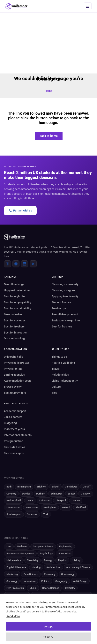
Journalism (29, 581)
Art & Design (80, 581)
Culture (56, 387)
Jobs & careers (13, 417)
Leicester (45, 500)
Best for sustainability (18, 308)
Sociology (12, 581)
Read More (13, 616)
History (76, 560)
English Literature (16, 567)
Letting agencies (14, 375)
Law (9, 546)
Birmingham (24, 487)
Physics (62, 560)
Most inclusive (13, 314)
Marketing (12, 574)
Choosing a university (65, 284)
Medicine (22, 546)
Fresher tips (59, 308)
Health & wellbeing (63, 363)
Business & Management (20, 553)
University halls (13, 357)
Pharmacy (50, 574)
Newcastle (32, 507)
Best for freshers (14, 326)
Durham (41, 494)
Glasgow (86, 494)
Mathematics (14, 560)
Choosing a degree (63, 290)
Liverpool (61, 500)
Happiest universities (17, 290)
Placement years (14, 429)
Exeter (71, 494)
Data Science (31, 574)
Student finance (61, 302)
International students (18, 435)
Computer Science (43, 546)
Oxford (66, 507)
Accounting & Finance (78, 567)
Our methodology (15, 338)
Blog (54, 393)
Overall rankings (14, 284)
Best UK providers (15, 393)
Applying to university (65, 296)
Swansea (32, 514)
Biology (48, 560)
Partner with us (20, 211)
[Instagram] (7, 264)
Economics (65, 553)
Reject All (48, 636)
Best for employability (18, 302)
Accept (48, 626)
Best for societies (15, 320)
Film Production (15, 588)
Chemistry (33, 560)
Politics (45, 581)
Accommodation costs (18, 381)
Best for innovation (16, 333)
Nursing (36, 567)
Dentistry (70, 588)
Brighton (41, 487)
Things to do (59, 357)
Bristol (55, 487)
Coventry (11, 494)
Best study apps (14, 453)
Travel (56, 369)
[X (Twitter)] (33, 264)
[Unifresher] (16, 6)
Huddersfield (14, 500)
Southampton (14, 514)
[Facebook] (16, 264)
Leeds (30, 500)
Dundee (26, 494)
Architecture (53, 567)
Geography (61, 581)
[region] (48, 619)
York (46, 514)
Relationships (60, 375)
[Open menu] (88, 6)
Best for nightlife (14, 296)
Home (48, 91)
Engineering (66, 546)
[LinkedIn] (25, 264)
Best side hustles (15, 447)
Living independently (65, 381)
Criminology (68, 574)
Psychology (46, 553)
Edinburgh (56, 494)
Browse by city (13, 387)
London (76, 500)
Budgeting (10, 423)
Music (33, 588)
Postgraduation (14, 441)
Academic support (15, 411)
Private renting (13, 369)
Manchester (13, 507)
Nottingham (50, 507)
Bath (9, 487)
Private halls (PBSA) (16, 363)
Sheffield (81, 507)
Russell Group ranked (65, 314)
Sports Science (51, 588)
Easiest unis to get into (66, 320)
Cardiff (87, 487)
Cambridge (71, 487)
